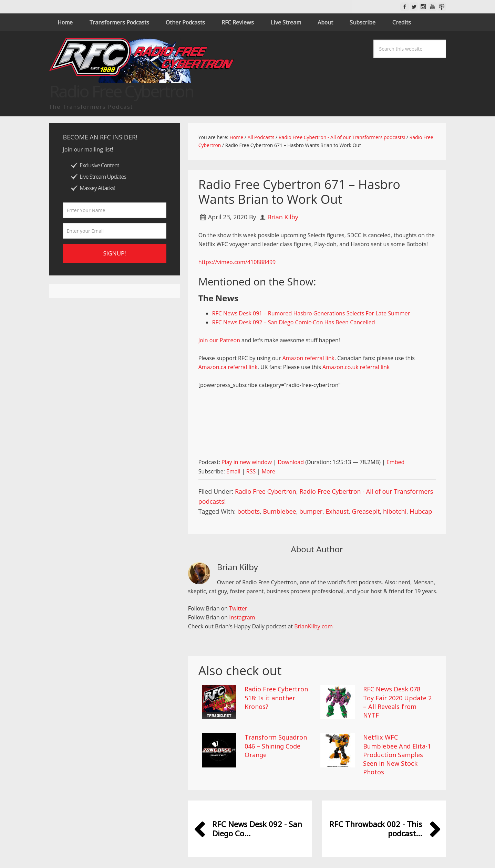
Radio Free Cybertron (266, 491)
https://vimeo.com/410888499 (237, 262)
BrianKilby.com (313, 626)
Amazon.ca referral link (228, 367)
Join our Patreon (219, 340)
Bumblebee (279, 511)
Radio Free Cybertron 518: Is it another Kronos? (276, 698)
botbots (249, 511)
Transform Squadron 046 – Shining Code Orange (276, 746)
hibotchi (395, 511)
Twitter (238, 608)
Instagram (242, 617)
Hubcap (421, 511)
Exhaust (337, 511)
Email (233, 471)
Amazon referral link (308, 358)
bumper (311, 511)
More (268, 471)
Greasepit (366, 511)
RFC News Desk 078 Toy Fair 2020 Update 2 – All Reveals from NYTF (397, 702)
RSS (251, 471)
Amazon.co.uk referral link (356, 367)
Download (291, 462)
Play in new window (247, 462)
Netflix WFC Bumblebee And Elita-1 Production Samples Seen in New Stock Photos (397, 755)
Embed (395, 462)
